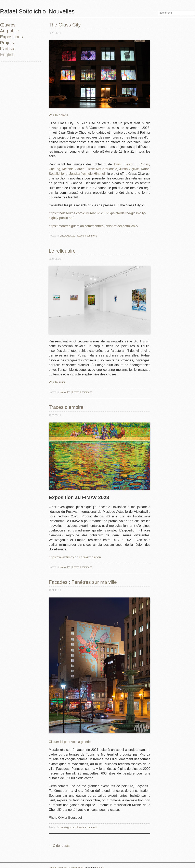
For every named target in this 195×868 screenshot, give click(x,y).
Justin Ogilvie (129, 169)
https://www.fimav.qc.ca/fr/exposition (75, 557)
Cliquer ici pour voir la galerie (70, 742)
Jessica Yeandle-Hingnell (87, 174)
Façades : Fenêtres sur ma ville (83, 582)
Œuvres (8, 25)
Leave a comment (87, 236)
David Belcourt (125, 164)
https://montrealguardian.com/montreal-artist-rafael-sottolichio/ (93, 226)
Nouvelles (65, 392)
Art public (9, 31)
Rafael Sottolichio (23, 11)
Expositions (11, 37)
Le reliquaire (62, 251)
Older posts (59, 846)
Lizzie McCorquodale (102, 169)
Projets (7, 43)
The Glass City (65, 25)
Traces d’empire (66, 407)
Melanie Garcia (73, 169)
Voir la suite (57, 382)
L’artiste (8, 49)
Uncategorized (67, 236)
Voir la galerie (59, 115)
